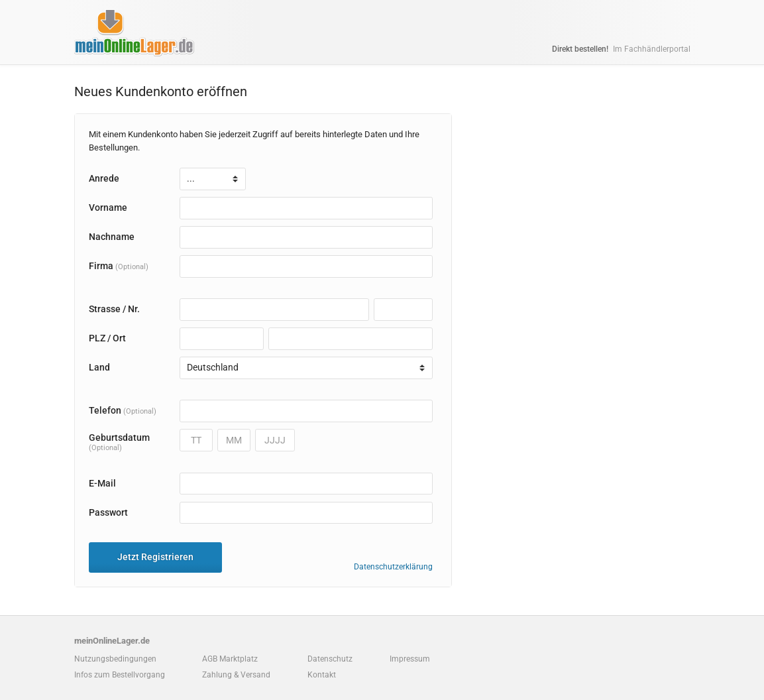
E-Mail (102, 483)
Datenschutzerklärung (393, 567)
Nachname (112, 237)
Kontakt (322, 675)
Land (99, 367)
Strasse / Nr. (114, 309)
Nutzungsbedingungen (115, 659)
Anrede (104, 178)
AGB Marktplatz (230, 659)
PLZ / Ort (107, 338)
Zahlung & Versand (236, 675)
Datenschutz (330, 659)
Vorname (108, 207)
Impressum (410, 659)
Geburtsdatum (119, 442)
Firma (119, 266)
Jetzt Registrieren (155, 557)
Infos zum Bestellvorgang (120, 675)
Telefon (123, 410)
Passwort (108, 512)
